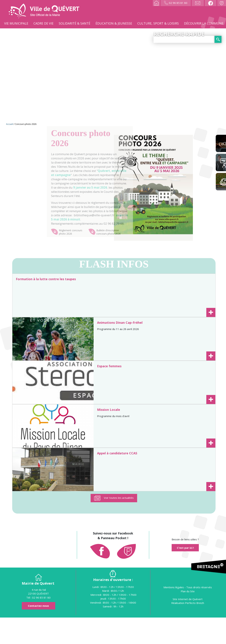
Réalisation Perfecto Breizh (188, 629)
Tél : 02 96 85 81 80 (38, 624)
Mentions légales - (175, 614)
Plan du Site (188, 618)
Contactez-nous (38, 632)
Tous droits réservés (199, 614)
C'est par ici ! (185, 574)
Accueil (10, 124)
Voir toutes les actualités (119, 524)
